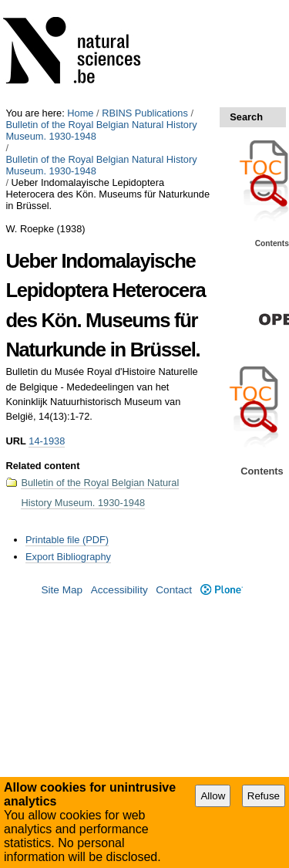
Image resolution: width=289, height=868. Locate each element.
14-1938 (47, 441)
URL (15, 441)
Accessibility (119, 590)
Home (80, 113)
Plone (222, 590)
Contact (174, 590)
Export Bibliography (68, 557)
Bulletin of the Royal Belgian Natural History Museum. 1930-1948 (101, 130)
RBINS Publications (145, 113)
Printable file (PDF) (67, 540)
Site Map (62, 590)
